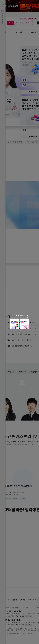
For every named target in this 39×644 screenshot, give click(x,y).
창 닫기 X (28, 317)
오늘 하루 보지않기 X (18, 316)
